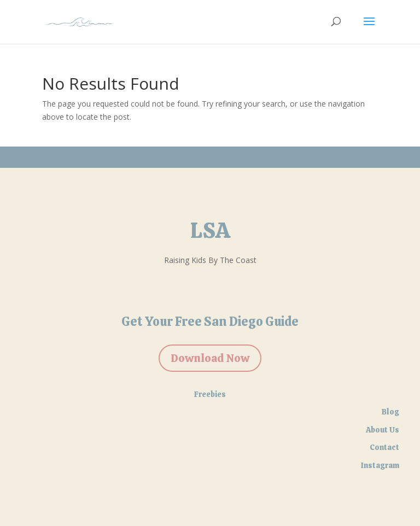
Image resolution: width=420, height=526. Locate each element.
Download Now (210, 358)
